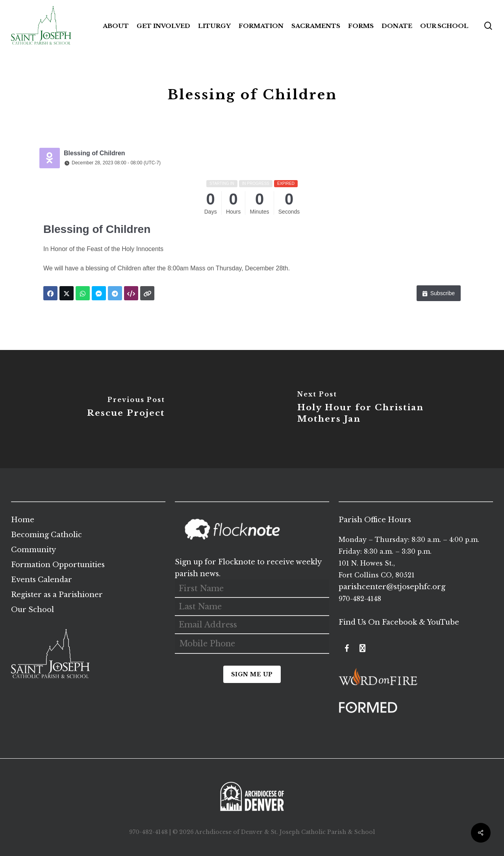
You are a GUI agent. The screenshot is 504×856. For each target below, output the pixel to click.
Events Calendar (42, 580)
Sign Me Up (252, 674)
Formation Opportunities (58, 565)
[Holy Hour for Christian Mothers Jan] (378, 409)
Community (33, 550)
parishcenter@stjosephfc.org (392, 587)
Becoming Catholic (46, 535)
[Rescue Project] (126, 409)
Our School (32, 610)
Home (23, 520)
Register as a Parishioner (57, 595)
